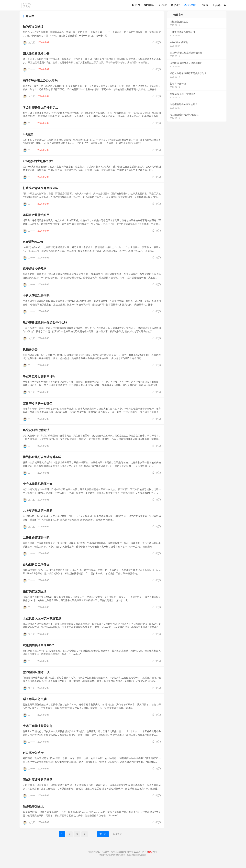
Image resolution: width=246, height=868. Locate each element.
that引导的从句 (33, 246)
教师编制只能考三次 (36, 676)
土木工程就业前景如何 (38, 730)
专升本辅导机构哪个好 (38, 488)
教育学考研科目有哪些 (38, 407)
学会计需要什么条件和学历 (41, 111)
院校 (176, 6)
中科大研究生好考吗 (36, 300)
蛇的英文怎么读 (33, 31)
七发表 (204, 6)
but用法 (28, 138)
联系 (150, 856)
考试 (162, 6)
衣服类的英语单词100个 (39, 649)
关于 (156, 856)
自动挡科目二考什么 (36, 568)
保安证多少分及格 (35, 273)
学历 (149, 6)
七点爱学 (105, 856)
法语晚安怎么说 (33, 811)
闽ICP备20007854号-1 (137, 856)
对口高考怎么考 (33, 757)
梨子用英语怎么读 (35, 703)
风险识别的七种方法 (36, 434)
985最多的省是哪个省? (38, 165)
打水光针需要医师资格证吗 (41, 192)
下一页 (103, 838)
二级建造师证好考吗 (36, 542)
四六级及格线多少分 (36, 57)
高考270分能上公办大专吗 (40, 84)
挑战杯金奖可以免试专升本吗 (42, 461)
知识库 (190, 6)
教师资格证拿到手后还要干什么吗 (45, 326)
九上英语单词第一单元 (38, 515)
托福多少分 (30, 353)
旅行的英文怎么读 (35, 595)
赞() (157, 46)
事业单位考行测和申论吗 (39, 380)
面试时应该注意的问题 (38, 784)
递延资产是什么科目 (36, 219)
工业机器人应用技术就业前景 (42, 622)
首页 (136, 6)
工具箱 (217, 6)
